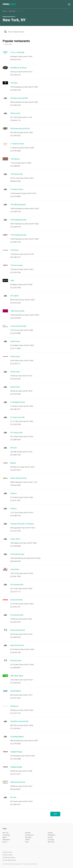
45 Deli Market (16, 691)
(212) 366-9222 (15, 136)
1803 (12, 281)
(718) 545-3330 (15, 485)
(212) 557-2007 (15, 698)
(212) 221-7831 (15, 500)
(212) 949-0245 (15, 683)
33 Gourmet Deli (16, 600)
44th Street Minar (17, 676)
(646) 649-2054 (15, 561)
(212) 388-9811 (15, 166)
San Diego (28, 837)
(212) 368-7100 (15, 212)
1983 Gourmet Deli (17, 311)
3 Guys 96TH (15, 539)
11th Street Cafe (16, 174)
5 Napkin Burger (16, 752)
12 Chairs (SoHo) (17, 189)
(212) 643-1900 (15, 652)
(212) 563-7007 (15, 622)
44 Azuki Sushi (16, 661)
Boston (5, 842)
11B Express (15, 159)
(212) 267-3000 (15, 288)
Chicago (50, 833)
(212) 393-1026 (15, 272)
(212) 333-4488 (15, 759)
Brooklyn (28, 833)
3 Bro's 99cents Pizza (18, 478)
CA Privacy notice (9, 858)
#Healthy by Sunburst (18, 68)
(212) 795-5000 (15, 744)
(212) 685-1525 (15, 455)
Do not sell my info (9, 860)
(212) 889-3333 (15, 440)
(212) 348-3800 (15, 546)
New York (12, 11)
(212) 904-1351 (15, 607)
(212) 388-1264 (15, 516)
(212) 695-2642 (15, 394)
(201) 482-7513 (15, 257)
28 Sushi (14, 448)
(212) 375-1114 (15, 592)
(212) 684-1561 (15, 804)
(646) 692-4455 (15, 181)
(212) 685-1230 (15, 242)
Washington (6, 840)
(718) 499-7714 (15, 120)
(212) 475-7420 (15, 531)
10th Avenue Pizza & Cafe (20, 128)
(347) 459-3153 (15, 75)
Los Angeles (6, 835)
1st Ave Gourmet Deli (18, 326)
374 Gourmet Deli (17, 615)
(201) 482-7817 (15, 409)
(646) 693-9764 (15, 60)
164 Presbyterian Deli (18, 220)
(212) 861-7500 (15, 576)
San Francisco (29, 835)
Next (55, 814)
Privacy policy (8, 855)
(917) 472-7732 (15, 713)
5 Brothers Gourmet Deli (19, 721)
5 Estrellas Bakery (17, 737)
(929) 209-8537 (15, 789)
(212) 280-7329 (15, 105)
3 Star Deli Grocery (17, 554)
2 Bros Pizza (15, 341)
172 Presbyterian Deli (18, 235)
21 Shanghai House (18, 402)
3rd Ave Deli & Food (17, 630)
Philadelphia (51, 835)
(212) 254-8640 (15, 196)
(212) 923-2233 (15, 303)
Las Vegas (51, 840)
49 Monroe (14, 706)
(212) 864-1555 (15, 90)
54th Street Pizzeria (18, 782)
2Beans (13, 463)
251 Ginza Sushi (16, 433)
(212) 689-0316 (15, 637)
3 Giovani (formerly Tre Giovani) (22, 524)
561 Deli (13, 797)
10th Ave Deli (15, 113)
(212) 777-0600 (15, 348)
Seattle (27, 840)
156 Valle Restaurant (18, 205)
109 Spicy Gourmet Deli (19, 98)
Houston (50, 837)
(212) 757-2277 (15, 774)
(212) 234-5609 (15, 318)
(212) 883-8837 (15, 668)
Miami (5, 837)
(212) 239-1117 (15, 364)
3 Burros (13, 493)
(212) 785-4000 (15, 151)
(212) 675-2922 (15, 379)
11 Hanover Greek (17, 144)
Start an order (67, 55)
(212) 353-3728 (15, 424)
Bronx (27, 842)
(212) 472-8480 (15, 333)
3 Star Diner (15, 569)
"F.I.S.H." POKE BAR (17, 52)
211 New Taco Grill (17, 417)
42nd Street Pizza (17, 645)
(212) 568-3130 (15, 227)
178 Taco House (16, 265)
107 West (14, 83)
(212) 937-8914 (15, 470)
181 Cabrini (14, 296)
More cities (51, 842)
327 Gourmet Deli (17, 585)
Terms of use (7, 852)
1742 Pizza (14, 250)
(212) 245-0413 (15, 728)
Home (5, 11)
